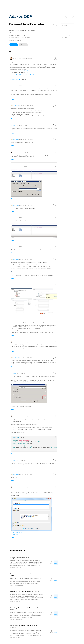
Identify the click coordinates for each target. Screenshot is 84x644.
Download (37, 4)
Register (67, 17)
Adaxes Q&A (21, 16)
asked (11, 40)
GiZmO (20, 568)
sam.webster (20, 620)
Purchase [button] (55, 4)
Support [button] (64, 4)
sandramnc (21, 637)
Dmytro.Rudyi (21, 586)
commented (14, 86)
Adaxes (13, 4)
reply (13, 99)
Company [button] (72, 4)
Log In (73, 17)
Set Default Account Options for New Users (25, 75)
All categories (63, 32)
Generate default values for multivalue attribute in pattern (26, 575)
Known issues (65, 42)
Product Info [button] (46, 4)
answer (14, 45)
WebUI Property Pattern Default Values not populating (24, 627)
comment (23, 45)
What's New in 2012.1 (18, 533)
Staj (19, 602)
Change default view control (19, 558)
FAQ (62, 40)
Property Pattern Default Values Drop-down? (25, 592)
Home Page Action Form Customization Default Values (26, 609)
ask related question (15, 79)
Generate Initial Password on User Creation (34, 71)
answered (16, 58)
